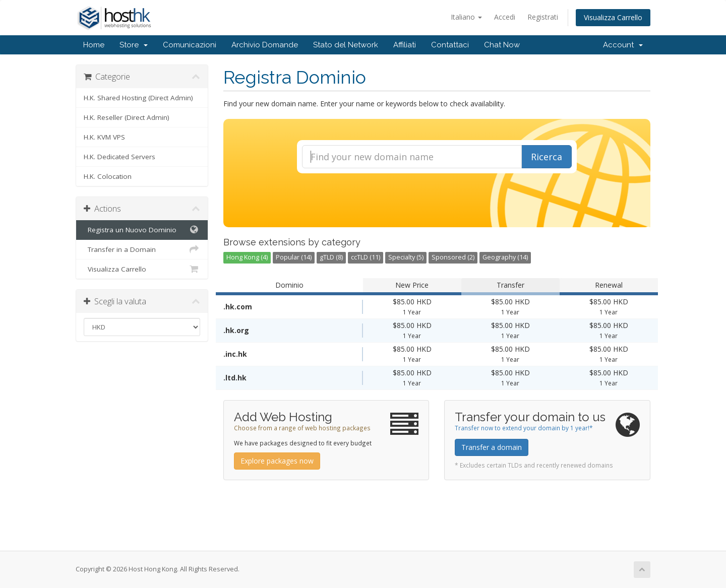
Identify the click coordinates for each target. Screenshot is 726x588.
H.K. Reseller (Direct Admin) (127, 117)
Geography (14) (505, 257)
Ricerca (547, 157)
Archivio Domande (265, 45)
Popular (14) (294, 257)
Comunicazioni (190, 45)
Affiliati (405, 45)
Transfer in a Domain (142, 249)
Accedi (505, 17)
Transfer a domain (492, 447)
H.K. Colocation (108, 176)
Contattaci (450, 45)
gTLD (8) (331, 257)
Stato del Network (346, 45)
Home (94, 45)
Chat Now (502, 45)
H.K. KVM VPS (104, 137)
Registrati (543, 17)
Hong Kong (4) (247, 257)
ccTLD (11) (366, 257)
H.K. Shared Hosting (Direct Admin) (138, 98)
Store (134, 45)
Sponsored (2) (453, 257)
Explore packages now (277, 461)
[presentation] (437, 201)
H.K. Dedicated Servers (119, 157)
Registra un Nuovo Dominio (142, 230)
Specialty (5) (406, 257)
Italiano (466, 17)
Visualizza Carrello (613, 17)
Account (623, 45)
